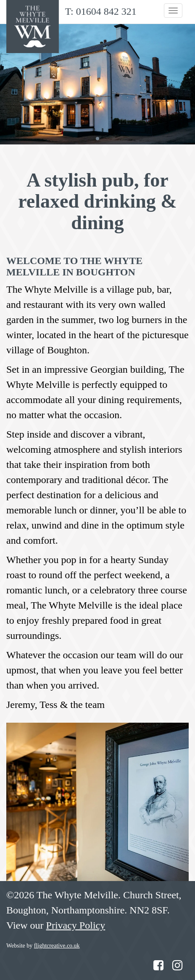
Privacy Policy (76, 925)
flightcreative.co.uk (57, 946)
